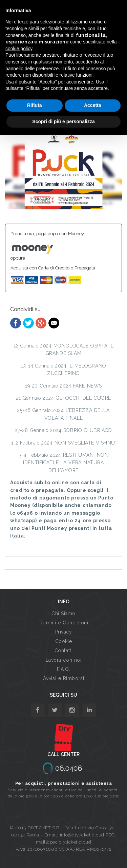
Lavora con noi (64, 660)
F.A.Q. (63, 669)
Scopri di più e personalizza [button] (63, 121)
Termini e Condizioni (63, 623)
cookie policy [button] (19, 49)
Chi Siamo (63, 614)
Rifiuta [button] (35, 105)
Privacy (64, 632)
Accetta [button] (93, 105)
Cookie (63, 641)
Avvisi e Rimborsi (64, 678)
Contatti (63, 650)
